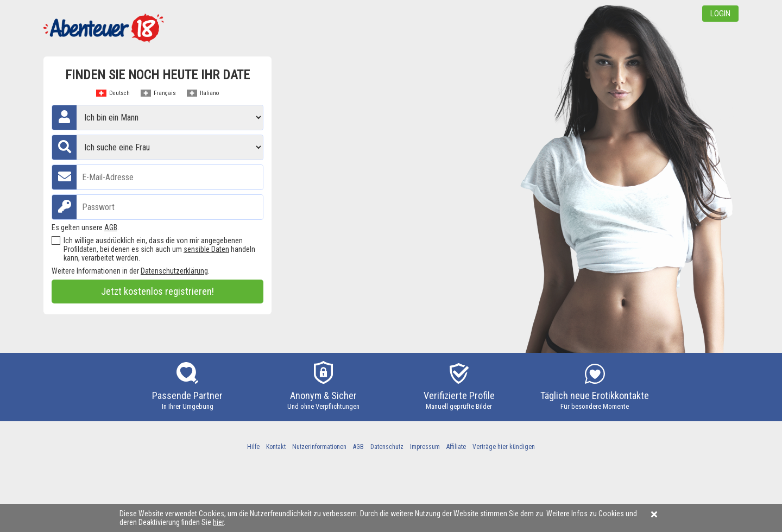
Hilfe (253, 447)
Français (165, 93)
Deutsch (119, 93)
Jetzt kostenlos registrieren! (157, 291)
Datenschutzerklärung (174, 271)
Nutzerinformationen (319, 447)
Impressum (425, 447)
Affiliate (456, 447)
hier (218, 522)
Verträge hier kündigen (504, 447)
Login (720, 14)
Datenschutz (387, 447)
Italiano (209, 93)
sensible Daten (206, 249)
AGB (111, 227)
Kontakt (276, 447)
